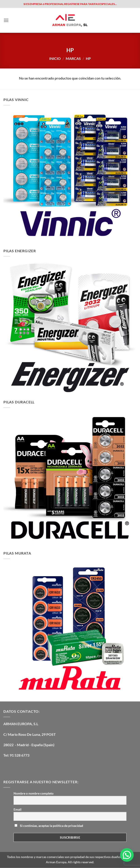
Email (17, 809)
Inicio (55, 58)
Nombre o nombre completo (34, 793)
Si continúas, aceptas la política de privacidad (49, 826)
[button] (6, 20)
